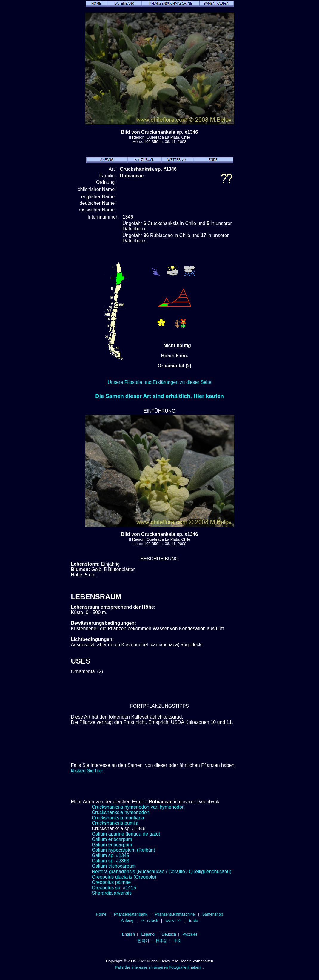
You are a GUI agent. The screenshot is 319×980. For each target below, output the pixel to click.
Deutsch (169, 934)
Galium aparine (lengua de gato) (126, 834)
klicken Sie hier (87, 771)
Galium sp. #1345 (111, 855)
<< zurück (149, 920)
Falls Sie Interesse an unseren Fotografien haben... (159, 967)
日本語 (162, 941)
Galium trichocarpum (114, 866)
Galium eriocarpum (112, 839)
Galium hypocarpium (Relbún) (124, 850)
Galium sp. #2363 (111, 861)
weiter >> (173, 920)
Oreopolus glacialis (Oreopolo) (124, 877)
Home (101, 914)
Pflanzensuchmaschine (175, 914)
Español (148, 934)
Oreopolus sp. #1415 (114, 888)
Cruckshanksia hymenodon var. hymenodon (138, 807)
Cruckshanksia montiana (118, 818)
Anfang (127, 920)
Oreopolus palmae (111, 882)
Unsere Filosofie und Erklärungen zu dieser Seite (160, 382)
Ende (193, 920)
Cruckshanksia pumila (115, 823)
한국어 (143, 941)
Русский (189, 934)
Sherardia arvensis (112, 893)
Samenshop (213, 914)
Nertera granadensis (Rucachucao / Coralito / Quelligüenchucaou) (162, 871)
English (128, 934)
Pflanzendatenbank (131, 914)
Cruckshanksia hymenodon (121, 812)
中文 (178, 941)
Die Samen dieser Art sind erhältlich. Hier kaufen (159, 396)
